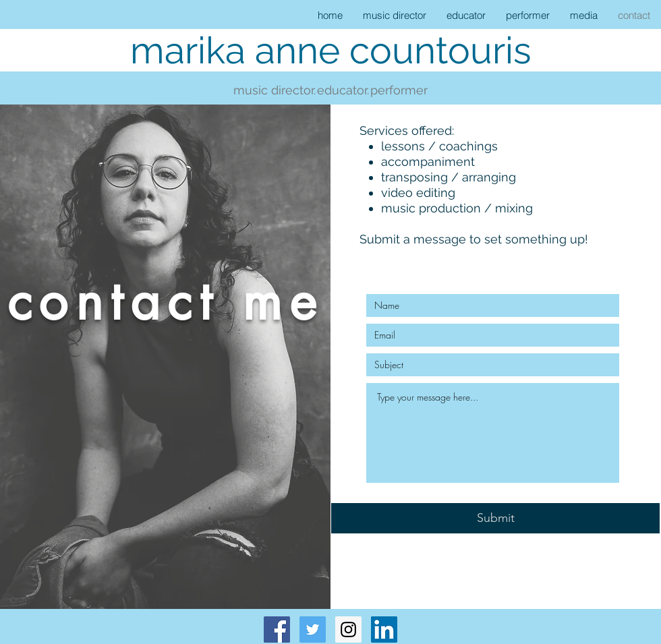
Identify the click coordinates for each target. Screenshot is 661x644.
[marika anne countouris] (330, 50)
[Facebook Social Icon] (277, 630)
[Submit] (495, 518)
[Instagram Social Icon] (348, 630)
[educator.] (343, 90)
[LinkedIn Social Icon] (384, 630)
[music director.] (274, 90)
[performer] (399, 90)
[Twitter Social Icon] (313, 630)
